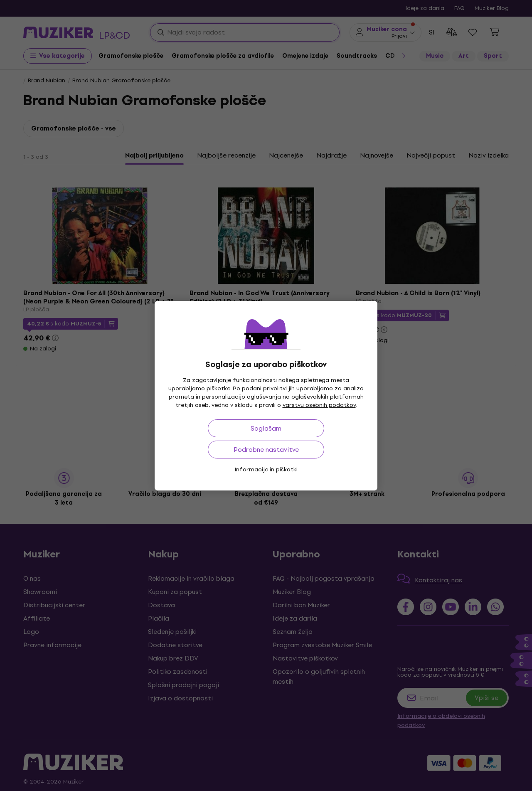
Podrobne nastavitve (266, 450)
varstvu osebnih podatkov (319, 405)
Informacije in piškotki (266, 469)
